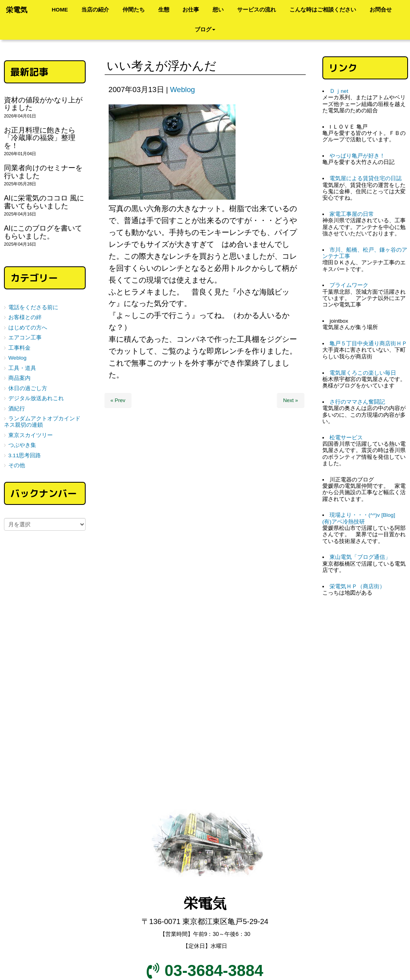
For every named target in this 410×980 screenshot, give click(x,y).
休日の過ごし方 (28, 388)
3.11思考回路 (25, 455)
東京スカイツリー (31, 435)
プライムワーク (349, 285)
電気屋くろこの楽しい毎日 (363, 373)
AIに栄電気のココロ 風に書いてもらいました (44, 202)
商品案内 (19, 378)
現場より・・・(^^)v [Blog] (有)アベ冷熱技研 (362, 518)
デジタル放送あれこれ (36, 398)
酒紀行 (17, 409)
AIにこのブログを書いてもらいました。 (43, 232)
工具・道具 (22, 368)
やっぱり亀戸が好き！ (357, 156)
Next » (291, 400)
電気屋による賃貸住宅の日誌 (366, 178)
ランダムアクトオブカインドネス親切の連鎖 (42, 422)
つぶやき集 (22, 445)
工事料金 (19, 348)
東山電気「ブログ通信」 (360, 557)
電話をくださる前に (33, 307)
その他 (17, 465)
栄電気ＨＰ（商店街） (357, 586)
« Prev (118, 400)
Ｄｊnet (339, 91)
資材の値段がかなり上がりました (43, 104)
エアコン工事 (25, 338)
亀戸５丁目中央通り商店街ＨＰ (368, 344)
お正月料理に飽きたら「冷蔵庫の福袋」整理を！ (40, 138)
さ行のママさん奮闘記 (357, 402)
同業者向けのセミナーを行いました (43, 172)
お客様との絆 (25, 317)
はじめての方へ (28, 328)
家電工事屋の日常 (352, 214)
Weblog (183, 90)
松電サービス (346, 438)
